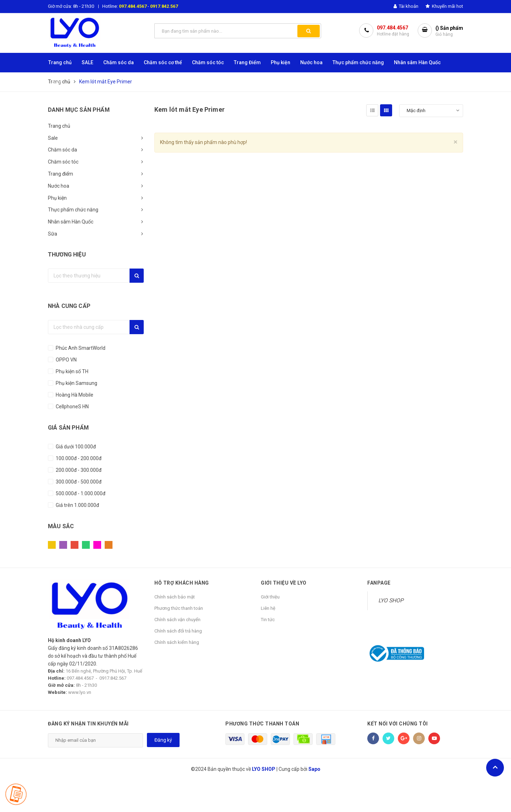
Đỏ (75, 545)
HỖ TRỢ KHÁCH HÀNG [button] (182, 583)
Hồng (97, 545)
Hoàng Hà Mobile (74, 395)
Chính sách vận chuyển (177, 620)
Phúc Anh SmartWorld (80, 348)
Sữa (53, 234)
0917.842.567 (164, 6)
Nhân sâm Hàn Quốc (71, 222)
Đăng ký (163, 740)
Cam (109, 545)
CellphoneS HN (72, 407)
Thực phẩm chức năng (73, 210)
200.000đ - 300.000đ (78, 470)
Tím (63, 545)
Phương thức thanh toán (179, 608)
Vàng (52, 545)
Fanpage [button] (379, 583)
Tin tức (268, 620)
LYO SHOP (391, 600)
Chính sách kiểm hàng (177, 642)
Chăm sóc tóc (63, 162)
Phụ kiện (57, 198)
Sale (53, 138)
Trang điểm (61, 174)
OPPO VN (66, 360)
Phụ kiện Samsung (76, 383)
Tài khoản (406, 6)
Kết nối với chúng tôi (398, 724)
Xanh (86, 545)
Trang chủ (59, 126)
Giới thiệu (270, 597)
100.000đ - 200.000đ (78, 458)
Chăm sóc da (62, 150)
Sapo (314, 769)
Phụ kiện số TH (72, 371)
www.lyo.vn (80, 692)
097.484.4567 (133, 6)
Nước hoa (59, 186)
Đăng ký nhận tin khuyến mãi (88, 724)
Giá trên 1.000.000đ (77, 505)
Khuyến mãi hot (444, 6)
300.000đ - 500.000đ (78, 482)
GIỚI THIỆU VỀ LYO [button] (284, 583)
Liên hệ (268, 608)
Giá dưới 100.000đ (75, 447)
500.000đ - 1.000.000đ (80, 493)
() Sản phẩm (449, 31)
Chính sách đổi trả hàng (178, 631)
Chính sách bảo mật (175, 597)
